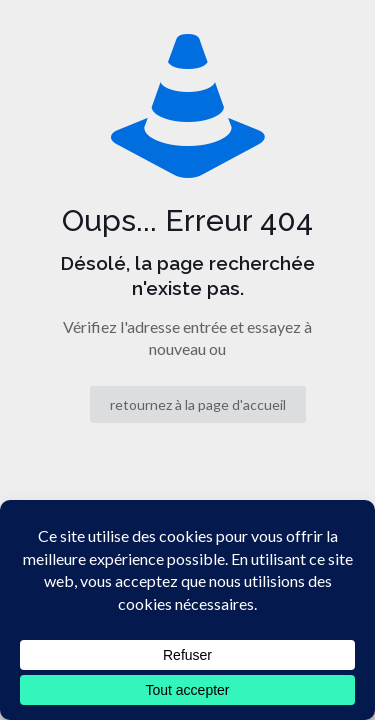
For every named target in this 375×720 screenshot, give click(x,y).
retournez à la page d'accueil (198, 404)
